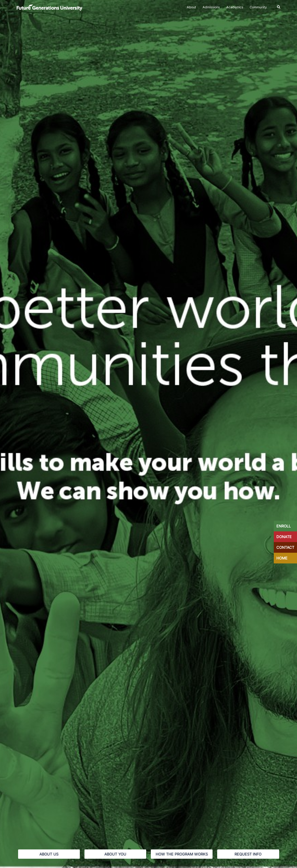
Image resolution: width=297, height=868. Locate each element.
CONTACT (285, 547)
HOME (282, 558)
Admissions (211, 7)
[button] (279, 7)
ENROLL (284, 526)
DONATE (284, 537)
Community (258, 7)
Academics (235, 7)
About (191, 7)
